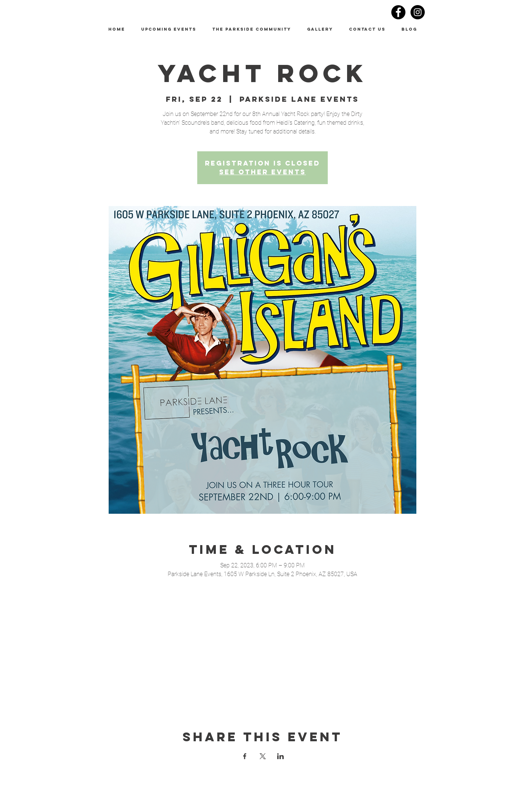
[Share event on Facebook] (245, 756)
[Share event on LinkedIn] (281, 756)
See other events (262, 172)
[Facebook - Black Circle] (398, 12)
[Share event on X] (263, 756)
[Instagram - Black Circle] (418, 12)
